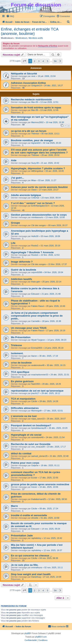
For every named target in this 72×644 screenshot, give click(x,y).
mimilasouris (37, 217)
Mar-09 (35, 102)
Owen (34, 190)
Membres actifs (36, 38)
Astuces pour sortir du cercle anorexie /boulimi (39, 187)
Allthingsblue (37, 171)
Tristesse (16, 345)
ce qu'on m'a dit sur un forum (29, 131)
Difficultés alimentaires (25, 408)
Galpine (35, 465)
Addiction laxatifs (22, 279)
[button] (24, 61)
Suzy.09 (35, 163)
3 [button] (39, 61)
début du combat (21, 453)
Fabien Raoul (38, 306)
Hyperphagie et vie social (26, 435)
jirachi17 (35, 393)
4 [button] (43, 61)
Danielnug (36, 577)
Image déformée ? (22, 262)
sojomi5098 (37, 272)
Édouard (35, 294)
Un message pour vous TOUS (29, 328)
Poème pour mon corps (25, 463)
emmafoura (37, 567)
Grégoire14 (37, 85)
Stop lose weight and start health (31, 574)
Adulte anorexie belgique (26, 195)
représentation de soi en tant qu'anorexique (37, 391)
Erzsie (34, 478)
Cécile (34, 401)
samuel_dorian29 (39, 456)
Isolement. (17, 353)
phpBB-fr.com (41, 637)
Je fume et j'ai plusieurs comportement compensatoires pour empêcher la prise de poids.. (37, 316)
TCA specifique (20, 372)
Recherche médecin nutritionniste (31, 100)
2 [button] (34, 61)
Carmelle (36, 321)
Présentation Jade (22, 536)
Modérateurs (22, 38)
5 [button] (47, 61)
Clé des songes (39, 225)
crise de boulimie (21, 363)
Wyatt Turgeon (38, 340)
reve (33, 76)
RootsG (35, 246)
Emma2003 (37, 348)
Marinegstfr (37, 411)
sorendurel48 (37, 437)
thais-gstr (36, 282)
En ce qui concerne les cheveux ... (31, 556)
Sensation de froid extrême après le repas (36, 108)
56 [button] (55, 61)
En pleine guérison (22, 381)
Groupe (15, 223)
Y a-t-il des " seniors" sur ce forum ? (33, 203)
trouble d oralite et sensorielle (29, 515)
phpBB (27, 633)
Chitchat (35, 198)
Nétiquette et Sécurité (24, 74)
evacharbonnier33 (40, 375)
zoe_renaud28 (38, 447)
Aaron (34, 356)
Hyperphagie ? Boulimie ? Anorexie (32, 252)
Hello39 (35, 236)
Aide (14, 160)
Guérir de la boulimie (24, 270)
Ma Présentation (21, 337)
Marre (14, 506)
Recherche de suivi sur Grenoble (31, 444)
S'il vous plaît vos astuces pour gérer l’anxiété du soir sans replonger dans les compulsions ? (39, 151)
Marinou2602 (37, 122)
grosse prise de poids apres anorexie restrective (40, 484)
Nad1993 (36, 384)
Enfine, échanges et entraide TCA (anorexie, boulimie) (30, 31)
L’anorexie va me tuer (24, 416)
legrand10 (36, 143)
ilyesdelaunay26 (39, 428)
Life (13, 243)
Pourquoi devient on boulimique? (31, 425)
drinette (35, 518)
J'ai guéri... (17, 178)
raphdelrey (36, 538)
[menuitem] (10, 16)
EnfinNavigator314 (40, 206)
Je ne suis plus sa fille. (25, 565)
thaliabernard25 (39, 499)
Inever (34, 487)
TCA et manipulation (23, 399)
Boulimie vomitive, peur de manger (32, 140)
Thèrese (35, 134)
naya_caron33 (38, 419)
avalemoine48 (38, 365)
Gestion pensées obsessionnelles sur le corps (39, 215)
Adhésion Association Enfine (28, 83)
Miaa (34, 180)
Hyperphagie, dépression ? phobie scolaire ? (38, 168)
